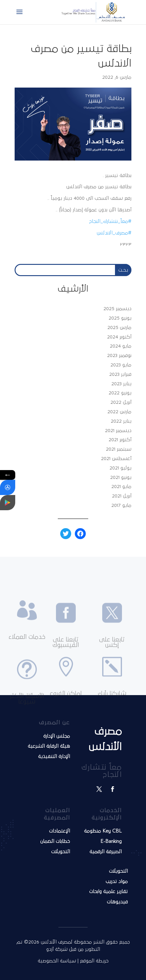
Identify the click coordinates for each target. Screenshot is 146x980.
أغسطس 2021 (116, 459)
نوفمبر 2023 (119, 355)
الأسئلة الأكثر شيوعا (27, 716)
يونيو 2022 (120, 393)
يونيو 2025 (120, 318)
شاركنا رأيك (112, 709)
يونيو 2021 (121, 477)
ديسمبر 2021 (118, 431)
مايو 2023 (121, 365)
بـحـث (123, 270)
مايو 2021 (121, 487)
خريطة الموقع (94, 961)
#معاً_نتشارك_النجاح (110, 221)
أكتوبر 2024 (119, 337)
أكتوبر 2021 (120, 440)
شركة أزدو (58, 949)
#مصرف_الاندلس (114, 233)
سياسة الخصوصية (57, 961)
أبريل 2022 (121, 402)
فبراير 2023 (120, 374)
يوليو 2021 (120, 468)
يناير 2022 (121, 421)
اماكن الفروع (66, 709)
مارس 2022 (119, 412)
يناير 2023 (121, 384)
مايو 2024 (121, 346)
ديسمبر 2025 (117, 309)
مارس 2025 (119, 327)
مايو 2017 (121, 505)
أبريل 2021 (122, 496)
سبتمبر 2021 (119, 449)
